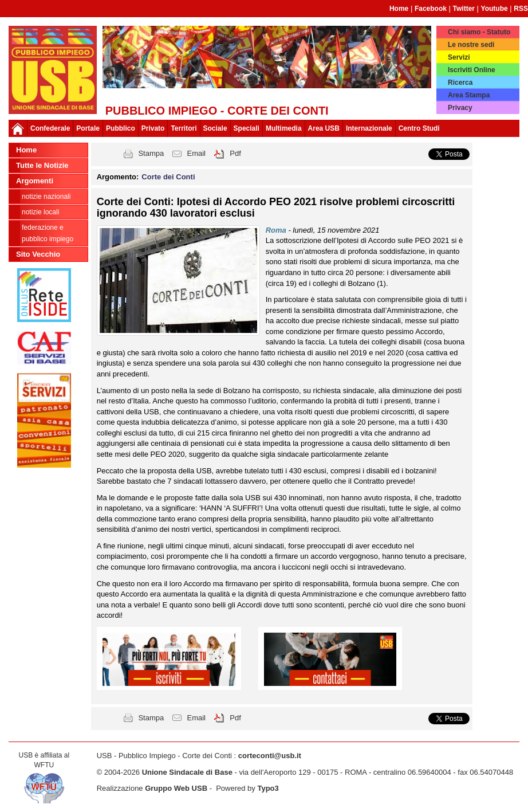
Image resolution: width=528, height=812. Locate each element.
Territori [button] (184, 128)
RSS (521, 9)
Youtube (494, 9)
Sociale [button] (215, 128)
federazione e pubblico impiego (48, 233)
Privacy (460, 108)
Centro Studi (419, 128)
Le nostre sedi (471, 45)
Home (399, 9)
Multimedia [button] (284, 128)
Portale (88, 128)
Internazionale (369, 128)
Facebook (431, 9)
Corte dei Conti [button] (168, 177)
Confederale (50, 128)
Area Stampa (469, 95)
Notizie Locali (40, 212)
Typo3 (268, 788)
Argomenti (35, 181)
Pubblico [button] (121, 128)
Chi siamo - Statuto (479, 32)
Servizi (459, 57)
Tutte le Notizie (42, 165)
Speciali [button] (247, 128)
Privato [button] (153, 128)
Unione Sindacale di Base (187, 772)
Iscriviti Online (472, 70)
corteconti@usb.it (270, 756)
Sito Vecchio (38, 254)
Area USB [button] (324, 128)
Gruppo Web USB (176, 788)
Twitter (464, 9)
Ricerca (460, 83)
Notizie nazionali (46, 197)
